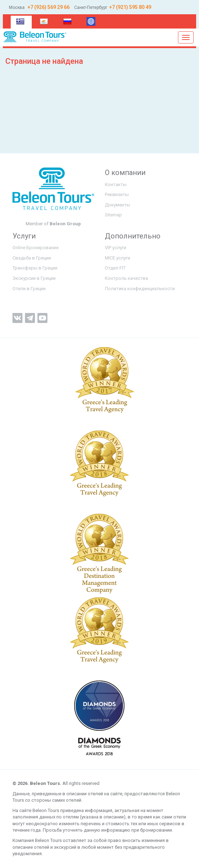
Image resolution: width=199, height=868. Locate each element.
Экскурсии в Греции (34, 278)
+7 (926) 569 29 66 (48, 7)
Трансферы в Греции (35, 268)
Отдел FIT (115, 268)
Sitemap (113, 215)
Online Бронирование (35, 248)
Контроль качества (126, 278)
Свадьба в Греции (32, 258)
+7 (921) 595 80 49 (130, 7)
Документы (118, 205)
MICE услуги (118, 258)
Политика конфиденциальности (140, 289)
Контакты (116, 184)
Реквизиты (117, 194)
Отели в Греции (29, 289)
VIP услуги (116, 248)
